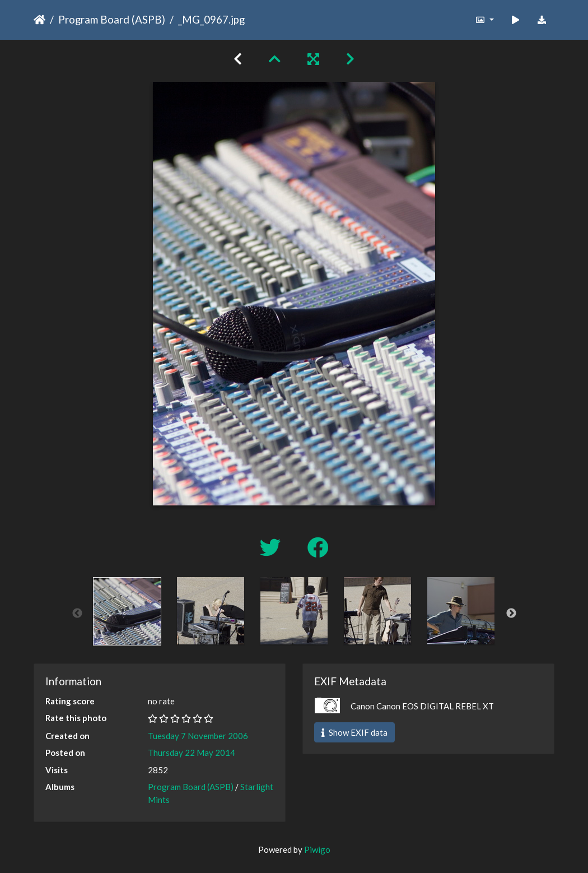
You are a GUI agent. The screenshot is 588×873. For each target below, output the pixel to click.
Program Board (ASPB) (112, 19)
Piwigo (317, 849)
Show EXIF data (354, 732)
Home (39, 20)
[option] (127, 611)
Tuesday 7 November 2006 (198, 736)
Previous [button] (77, 614)
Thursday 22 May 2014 (192, 753)
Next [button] (511, 614)
